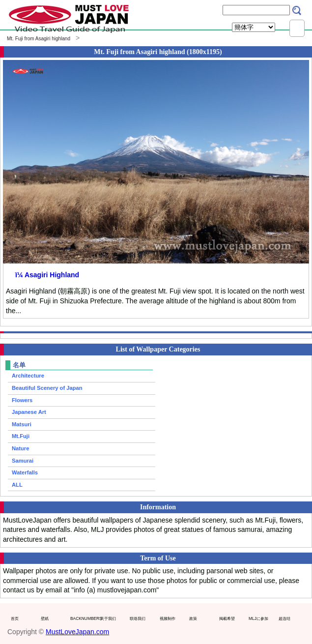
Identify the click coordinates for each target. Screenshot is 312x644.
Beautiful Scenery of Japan (47, 388)
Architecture (28, 376)
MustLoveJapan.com (77, 632)
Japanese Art (29, 412)
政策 (193, 618)
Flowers (22, 400)
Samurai (23, 461)
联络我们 (138, 618)
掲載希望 (227, 618)
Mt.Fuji (21, 436)
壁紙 (45, 618)
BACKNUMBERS (83, 618)
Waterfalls (25, 472)
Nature (20, 448)
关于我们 (108, 618)
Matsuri (22, 424)
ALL (17, 485)
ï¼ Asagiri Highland (47, 275)
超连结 (284, 618)
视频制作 (168, 618)
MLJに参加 (258, 618)
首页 (15, 618)
